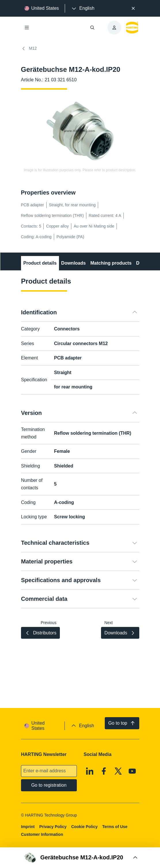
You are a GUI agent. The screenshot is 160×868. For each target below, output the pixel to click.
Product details (40, 263)
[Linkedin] (89, 771)
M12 (29, 49)
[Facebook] (104, 771)
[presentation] (83, 8)
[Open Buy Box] (80, 858)
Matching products (111, 263)
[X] (118, 771)
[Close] (133, 8)
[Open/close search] (92, 28)
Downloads (73, 263)
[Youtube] (132, 771)
